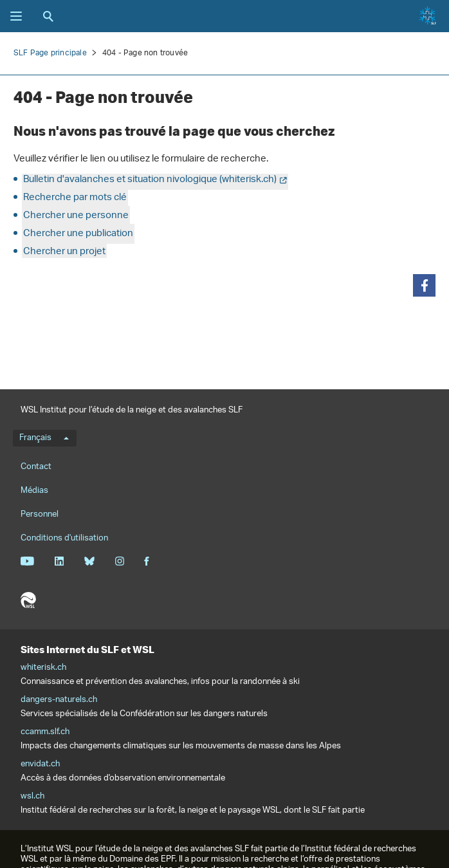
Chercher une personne (76, 216)
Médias (34, 491)
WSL (28, 600)
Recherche (48, 16)
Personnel (40, 514)
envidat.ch (40, 764)
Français (44, 438)
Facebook (147, 561)
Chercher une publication (78, 234)
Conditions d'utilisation (64, 538)
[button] (424, 285)
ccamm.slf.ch (45, 732)
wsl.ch (32, 797)
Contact (36, 467)
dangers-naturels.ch (59, 700)
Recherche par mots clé (75, 198)
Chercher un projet (64, 252)
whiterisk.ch (43, 668)
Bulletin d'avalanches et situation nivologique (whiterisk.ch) (150, 180)
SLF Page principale (50, 53)
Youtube (27, 561)
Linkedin (59, 561)
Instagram (119, 561)
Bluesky (89, 561)
